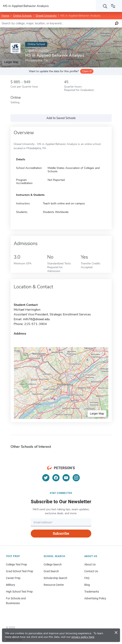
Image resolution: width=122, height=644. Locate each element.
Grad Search (51, 571)
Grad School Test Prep (20, 571)
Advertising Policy (95, 598)
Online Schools (22, 16)
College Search (53, 564)
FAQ (87, 578)
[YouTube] (66, 478)
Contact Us (91, 571)
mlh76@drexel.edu (36, 319)
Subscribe (61, 533)
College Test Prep (16, 564)
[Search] (105, 6)
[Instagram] (76, 478)
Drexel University (46, 16)
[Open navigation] (113, 6)
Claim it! (87, 71)
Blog (87, 585)
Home (5, 16)
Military (11, 585)
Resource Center (54, 585)
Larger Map (97, 414)
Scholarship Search (55, 578)
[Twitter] (46, 478)
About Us (90, 564)
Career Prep (13, 578)
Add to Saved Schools (61, 118)
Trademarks (92, 592)
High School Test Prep (19, 592)
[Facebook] (56, 478)
